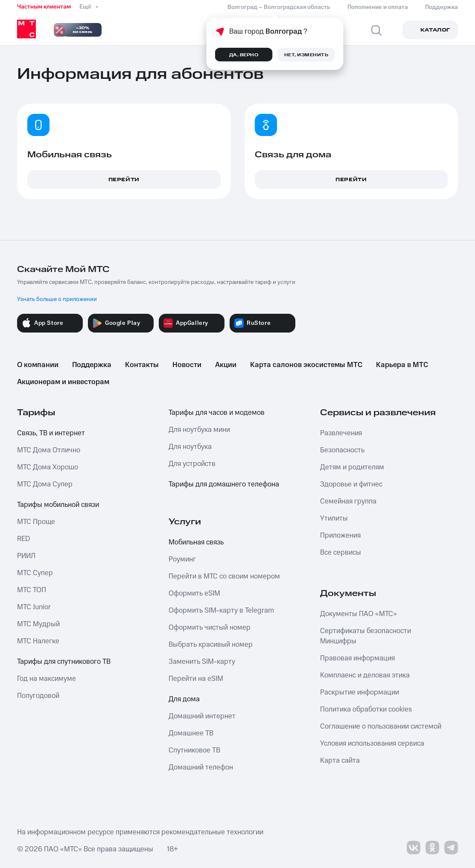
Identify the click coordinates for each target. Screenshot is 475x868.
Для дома (184, 699)
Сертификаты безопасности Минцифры (366, 636)
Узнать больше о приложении (57, 299)
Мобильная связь (196, 542)
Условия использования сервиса (372, 744)
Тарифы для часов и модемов (217, 413)
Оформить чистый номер (210, 628)
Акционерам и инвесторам (63, 382)
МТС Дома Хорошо (48, 467)
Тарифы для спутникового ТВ (64, 662)
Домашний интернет (202, 716)
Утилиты (334, 518)
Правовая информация (357, 658)
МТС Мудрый (38, 624)
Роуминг (182, 559)
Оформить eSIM (194, 593)
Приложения (340, 535)
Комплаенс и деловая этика (365, 675)
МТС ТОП (32, 590)
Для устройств (192, 464)
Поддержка (92, 365)
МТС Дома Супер (45, 484)
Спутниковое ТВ (194, 750)
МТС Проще (36, 522)
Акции (226, 365)
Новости (187, 365)
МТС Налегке (38, 641)
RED (23, 539)
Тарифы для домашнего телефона (224, 484)
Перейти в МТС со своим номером (224, 576)
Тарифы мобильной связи (58, 505)
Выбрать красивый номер (211, 645)
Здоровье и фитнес (351, 484)
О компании (38, 365)
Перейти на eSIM (196, 679)
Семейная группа (348, 501)
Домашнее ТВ (191, 733)
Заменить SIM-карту (202, 662)
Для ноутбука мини (199, 430)
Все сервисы (341, 553)
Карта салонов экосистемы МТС (306, 365)
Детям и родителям (352, 467)
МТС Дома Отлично (49, 450)
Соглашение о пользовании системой (381, 726)
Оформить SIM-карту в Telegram (221, 610)
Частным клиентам (44, 7)
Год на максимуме (47, 679)
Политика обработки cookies (366, 709)
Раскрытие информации (360, 692)
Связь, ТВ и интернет (51, 433)
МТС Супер (35, 573)
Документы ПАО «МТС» (358, 614)
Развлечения (341, 433)
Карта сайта (340, 761)
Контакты (142, 365)
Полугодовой (38, 696)
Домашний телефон (201, 767)
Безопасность (342, 450)
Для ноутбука (190, 447)
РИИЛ (26, 556)
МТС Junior (34, 607)
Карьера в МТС (402, 365)
